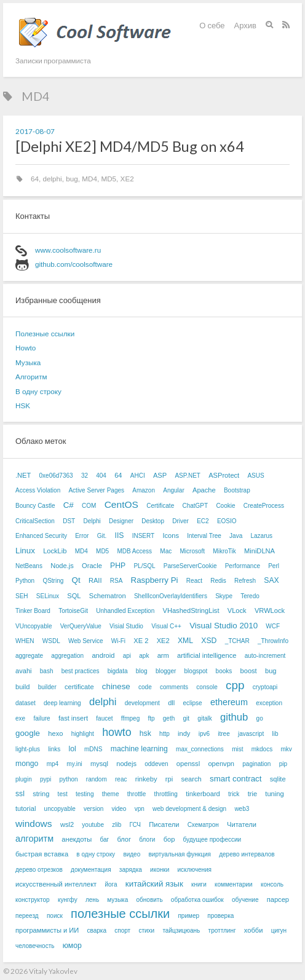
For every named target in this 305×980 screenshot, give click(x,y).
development (142, 703)
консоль (272, 884)
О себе (212, 25)
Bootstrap (237, 490)
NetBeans (29, 566)
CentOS (121, 504)
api (127, 656)
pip (283, 764)
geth (169, 718)
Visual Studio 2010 (224, 626)
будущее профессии (212, 840)
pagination (256, 764)
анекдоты (77, 839)
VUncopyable (34, 626)
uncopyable (60, 809)
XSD (209, 641)
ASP (160, 475)
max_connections (200, 749)
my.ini (74, 764)
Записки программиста (53, 60)
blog (142, 671)
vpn (140, 809)
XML (185, 641)
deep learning (62, 703)
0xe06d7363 (56, 476)
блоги (147, 840)
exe (20, 718)
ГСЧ (135, 825)
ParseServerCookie (190, 566)
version (93, 809)
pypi (46, 779)
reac (121, 779)
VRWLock (270, 611)
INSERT (144, 536)
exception (269, 703)
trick (234, 794)
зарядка (131, 870)
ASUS (255, 476)
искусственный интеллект (56, 884)
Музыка (28, 362)
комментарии (234, 884)
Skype (224, 596)
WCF (273, 626)
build (22, 687)
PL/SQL (144, 566)
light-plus (28, 749)
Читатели (242, 824)
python (69, 779)
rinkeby (146, 779)
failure (42, 718)
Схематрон (203, 825)
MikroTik (224, 551)
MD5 (109, 179)
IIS (120, 535)
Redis (218, 581)
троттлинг (222, 931)
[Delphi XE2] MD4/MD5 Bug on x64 (130, 146)
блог (124, 839)
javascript (251, 734)
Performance (243, 566)
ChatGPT (195, 506)
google (28, 733)
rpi (169, 779)
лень (92, 900)
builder (47, 687)
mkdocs (262, 749)
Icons (171, 535)
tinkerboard (203, 794)
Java (236, 536)
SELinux (48, 596)
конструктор (33, 900)
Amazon (144, 490)
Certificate (160, 506)
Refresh (245, 581)
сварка (97, 931)
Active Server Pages (96, 490)
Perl (274, 566)
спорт (122, 931)
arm (163, 655)
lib (275, 734)
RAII (95, 580)
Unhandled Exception (125, 611)
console (207, 687)
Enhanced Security (41, 536)
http (164, 734)
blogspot (196, 671)
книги (199, 884)
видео (132, 854)
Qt (76, 580)
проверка (220, 916)
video (119, 809)
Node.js (62, 566)
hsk (145, 733)
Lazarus (261, 536)
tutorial (26, 808)
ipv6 (204, 734)
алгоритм (34, 839)
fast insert (73, 718)
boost (249, 671)
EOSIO (227, 521)
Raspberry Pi (155, 580)
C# (69, 505)
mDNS (93, 749)
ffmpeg (130, 718)
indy (184, 733)
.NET (23, 475)
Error (82, 536)
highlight (83, 734)
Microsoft (193, 551)
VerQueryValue (81, 626)
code (145, 687)
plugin (24, 779)
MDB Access (134, 551)
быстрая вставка (42, 854)
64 (35, 179)
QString (53, 581)
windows (34, 824)
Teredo (250, 596)
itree (224, 734)
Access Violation (38, 490)
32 (85, 476)
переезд (27, 916)
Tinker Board (33, 611)
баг (104, 840)
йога (111, 884)
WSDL (51, 641)
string (41, 794)
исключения (194, 870)
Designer (121, 521)
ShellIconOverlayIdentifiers (171, 596)
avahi (24, 671)
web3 (242, 809)
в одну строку (96, 854)
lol (73, 749)
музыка (117, 900)
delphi (53, 179)
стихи (146, 931)
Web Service (86, 641)
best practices (81, 671)
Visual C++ (166, 626)
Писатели (164, 824)
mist (237, 749)
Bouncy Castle (35, 506)
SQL (74, 596)
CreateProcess (264, 506)
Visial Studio (126, 626)
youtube (93, 825)
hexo (55, 733)
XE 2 (141, 641)
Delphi (92, 521)
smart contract (236, 779)
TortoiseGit (73, 611)
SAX (271, 580)
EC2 (203, 521)
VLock (237, 611)
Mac (166, 551)
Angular (173, 490)
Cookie (225, 506)
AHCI (138, 476)
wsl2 (67, 824)
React (194, 581)
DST (69, 521)
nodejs (126, 764)
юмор (72, 946)
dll (171, 703)
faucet (104, 718)
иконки (160, 870)
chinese (116, 686)
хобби (254, 930)
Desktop (153, 521)
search (191, 779)
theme (111, 794)
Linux (25, 551)
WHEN (25, 641)
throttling (166, 794)
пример (188, 916)
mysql (99, 764)
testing (85, 794)
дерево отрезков (39, 870)
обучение (245, 900)
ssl (20, 794)
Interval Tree (204, 536)
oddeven (156, 764)
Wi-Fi (118, 641)
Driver (180, 521)
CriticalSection (35, 521)
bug (72, 179)
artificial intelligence (207, 655)
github (234, 717)
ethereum (229, 702)
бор (169, 839)
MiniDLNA (259, 551)
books (224, 671)
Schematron (108, 596)
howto (117, 732)
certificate (79, 687)
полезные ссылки (120, 914)
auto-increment (265, 656)
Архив (245, 25)
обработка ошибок (197, 900)
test (63, 794)
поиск (55, 916)
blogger (166, 671)
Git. (102, 536)
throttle (137, 794)
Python (25, 581)
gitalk (204, 718)
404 (101, 476)
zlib (117, 825)
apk (144, 656)
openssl (188, 764)
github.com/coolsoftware (74, 264)
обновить (150, 900)
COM (89, 506)
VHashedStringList (191, 611)
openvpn (221, 764)
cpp (235, 685)
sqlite (278, 779)
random (97, 779)
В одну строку (38, 391)
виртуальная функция (179, 854)
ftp (151, 718)
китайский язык (154, 884)
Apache (204, 490)
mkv (286, 749)
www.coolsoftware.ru (68, 250)
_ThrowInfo (273, 641)
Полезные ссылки (45, 334)
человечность (35, 946)
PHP (118, 566)
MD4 (89, 179)
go (260, 718)
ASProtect (224, 475)
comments (174, 687)
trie (252, 794)
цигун (279, 931)
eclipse (193, 703)
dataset (26, 703)
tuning (274, 794)
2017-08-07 (35, 131)
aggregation (67, 656)
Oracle (92, 566)
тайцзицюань (181, 931)
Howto (26, 348)
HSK (23, 405)
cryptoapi (265, 687)
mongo (27, 764)
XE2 (127, 179)
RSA (117, 581)
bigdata (118, 671)
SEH (22, 596)
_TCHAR (237, 641)
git (187, 718)
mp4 (53, 764)
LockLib (55, 551)
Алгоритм (31, 377)
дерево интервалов (247, 854)
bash (47, 671)
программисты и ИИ (47, 930)
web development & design (189, 809)
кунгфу (68, 900)
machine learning (139, 749)
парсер (278, 899)
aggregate (29, 656)
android (103, 655)
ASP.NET (188, 476)
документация (91, 870)
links (54, 749)
